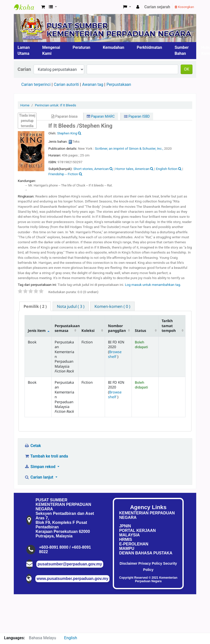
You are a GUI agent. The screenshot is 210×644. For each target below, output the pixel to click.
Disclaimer (128, 563)
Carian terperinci (36, 84)
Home (25, 105)
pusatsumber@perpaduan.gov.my (70, 564)
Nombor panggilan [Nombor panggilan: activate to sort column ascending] (117, 328)
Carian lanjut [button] (39, 477)
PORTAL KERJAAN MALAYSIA (137, 533)
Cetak (33, 446)
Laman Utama (24, 50)
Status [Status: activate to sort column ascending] (140, 331)
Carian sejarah (157, 7)
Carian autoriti (66, 84)
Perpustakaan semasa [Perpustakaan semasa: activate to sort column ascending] (66, 328)
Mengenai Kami (51, 50)
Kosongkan (184, 7)
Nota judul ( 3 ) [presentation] (71, 306)
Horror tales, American (132, 169)
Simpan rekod (40, 467)
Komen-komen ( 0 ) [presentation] (112, 306)
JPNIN (125, 526)
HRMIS (126, 540)
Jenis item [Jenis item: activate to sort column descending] (37, 331)
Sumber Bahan (182, 50)
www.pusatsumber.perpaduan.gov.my (72, 579)
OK (187, 69)
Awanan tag (93, 84)
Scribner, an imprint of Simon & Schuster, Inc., (129, 148)
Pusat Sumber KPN (27, 7)
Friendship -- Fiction (63, 174)
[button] (43, 7)
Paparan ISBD (137, 116)
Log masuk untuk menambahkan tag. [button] (153, 285)
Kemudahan (114, 47)
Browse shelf (115, 354)
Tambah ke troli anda (46, 456)
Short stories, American (91, 169)
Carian (24, 69)
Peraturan (82, 47)
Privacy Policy (150, 563)
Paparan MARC (101, 116)
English (71, 638)
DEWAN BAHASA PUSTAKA (146, 553)
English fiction (167, 169)
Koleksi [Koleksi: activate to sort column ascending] (88, 331)
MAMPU (127, 549)
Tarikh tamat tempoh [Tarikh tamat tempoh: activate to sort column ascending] (169, 326)
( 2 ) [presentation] (35, 306)
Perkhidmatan (149, 47)
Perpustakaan (119, 84)
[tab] (35, 306)
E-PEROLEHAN (134, 544)
